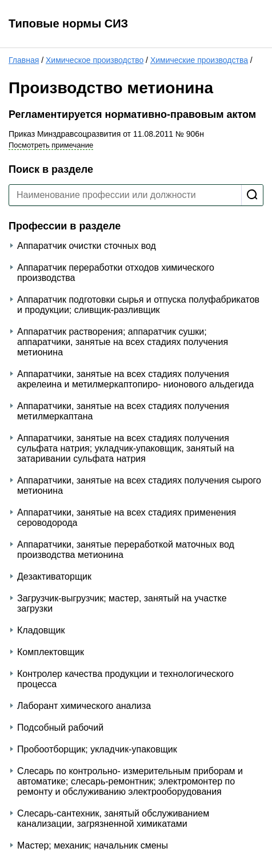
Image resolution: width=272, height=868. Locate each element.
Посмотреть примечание (51, 145)
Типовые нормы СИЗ (68, 23)
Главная (24, 60)
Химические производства (199, 60)
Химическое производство (95, 60)
